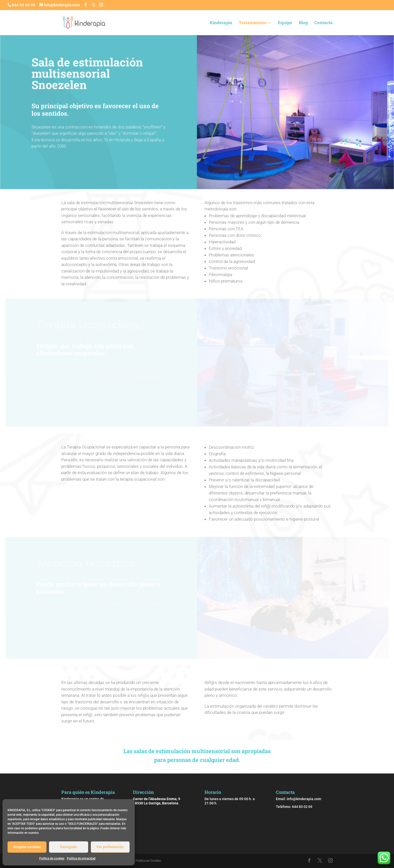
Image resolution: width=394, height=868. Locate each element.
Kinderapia (221, 23)
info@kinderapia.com (304, 799)
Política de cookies (52, 858)
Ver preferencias (110, 847)
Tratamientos (253, 23)
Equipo (285, 23)
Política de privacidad (81, 858)
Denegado (69, 847)
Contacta (324, 23)
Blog (303, 23)
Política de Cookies (148, 861)
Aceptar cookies (27, 847)
